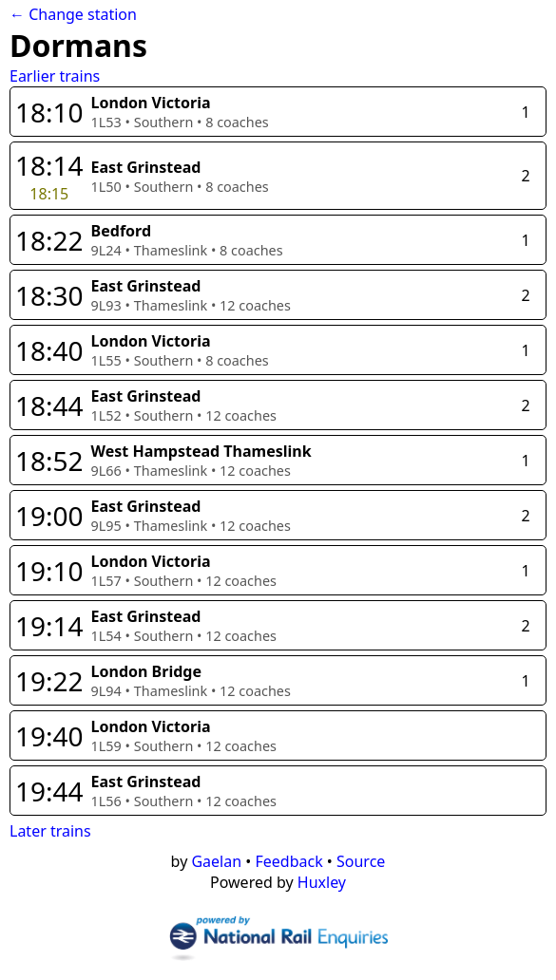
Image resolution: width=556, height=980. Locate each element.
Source (361, 861)
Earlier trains (55, 76)
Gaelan (216, 861)
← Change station (73, 14)
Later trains (50, 831)
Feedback (288, 861)
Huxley (322, 882)
